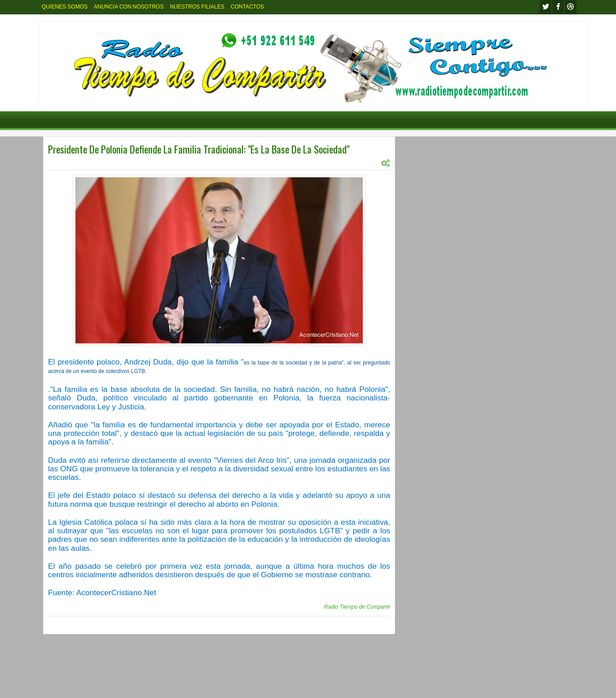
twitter (546, 7)
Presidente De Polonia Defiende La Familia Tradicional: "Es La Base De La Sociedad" (199, 149)
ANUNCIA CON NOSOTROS (129, 7)
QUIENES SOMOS (65, 7)
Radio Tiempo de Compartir (357, 607)
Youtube (571, 7)
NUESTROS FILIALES (197, 7)
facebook (558, 7)
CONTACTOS (247, 7)
